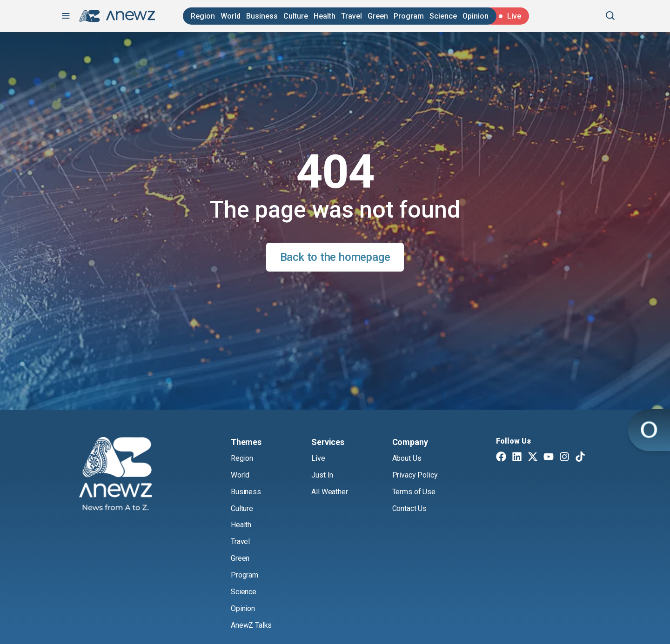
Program (409, 16)
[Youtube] (549, 458)
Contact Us (409, 508)
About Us (407, 458)
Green (378, 16)
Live (318, 458)
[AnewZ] (115, 475)
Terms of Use (414, 492)
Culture (296, 16)
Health (325, 16)
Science (443, 16)
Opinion (476, 16)
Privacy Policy (415, 475)
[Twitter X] (533, 458)
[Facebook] (501, 458)
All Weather (329, 492)
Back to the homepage (335, 257)
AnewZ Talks (251, 625)
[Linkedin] (517, 458)
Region (203, 16)
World (231, 16)
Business (262, 16)
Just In (322, 475)
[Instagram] (564, 458)
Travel (352, 16)
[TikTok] (580, 458)
